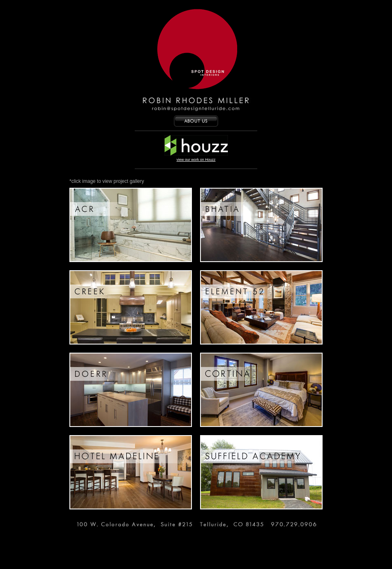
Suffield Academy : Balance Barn (261, 472)
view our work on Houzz (196, 160)
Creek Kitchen (131, 307)
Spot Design (196, 51)
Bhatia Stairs (261, 225)
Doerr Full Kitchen (131, 390)
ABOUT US (196, 121)
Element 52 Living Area (261, 307)
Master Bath (131, 225)
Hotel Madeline (131, 472)
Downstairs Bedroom (261, 390)
